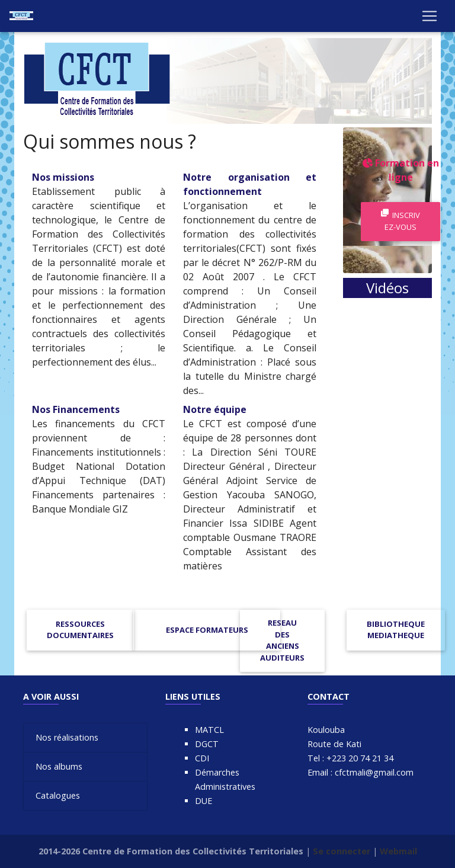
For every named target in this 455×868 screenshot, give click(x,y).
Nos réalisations (67, 737)
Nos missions (63, 177)
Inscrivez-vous (400, 221)
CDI (202, 758)
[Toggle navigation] (430, 18)
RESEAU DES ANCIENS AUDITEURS (282, 640)
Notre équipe (215, 409)
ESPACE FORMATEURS (207, 630)
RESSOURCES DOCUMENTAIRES (80, 630)
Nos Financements (76, 409)
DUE (204, 801)
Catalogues (58, 795)
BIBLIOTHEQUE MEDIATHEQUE (396, 630)
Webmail (398, 851)
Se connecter (342, 851)
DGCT (207, 744)
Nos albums (59, 766)
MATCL (209, 730)
